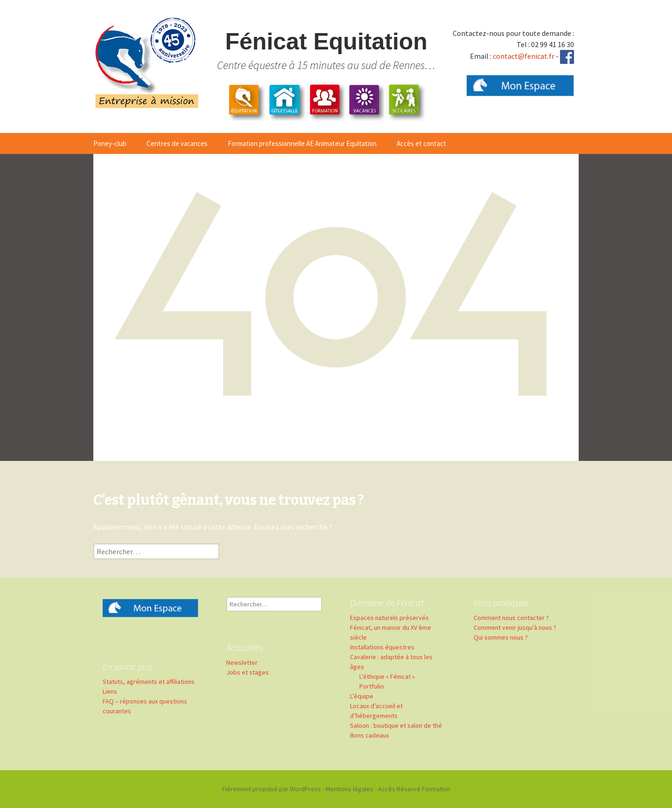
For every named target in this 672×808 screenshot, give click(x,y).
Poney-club (110, 143)
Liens (110, 691)
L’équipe (362, 696)
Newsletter (242, 662)
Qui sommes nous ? (501, 637)
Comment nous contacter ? (511, 618)
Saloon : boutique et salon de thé (396, 725)
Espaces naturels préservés (389, 618)
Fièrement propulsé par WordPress (272, 789)
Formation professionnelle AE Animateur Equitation (302, 143)
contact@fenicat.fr (524, 56)
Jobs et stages (248, 672)
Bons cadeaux (369, 735)
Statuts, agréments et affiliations (149, 682)
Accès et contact (421, 143)
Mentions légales (350, 789)
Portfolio (372, 686)
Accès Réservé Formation (414, 789)
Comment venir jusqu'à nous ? (515, 627)
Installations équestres (382, 647)
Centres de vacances (177, 143)
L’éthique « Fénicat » (387, 676)
